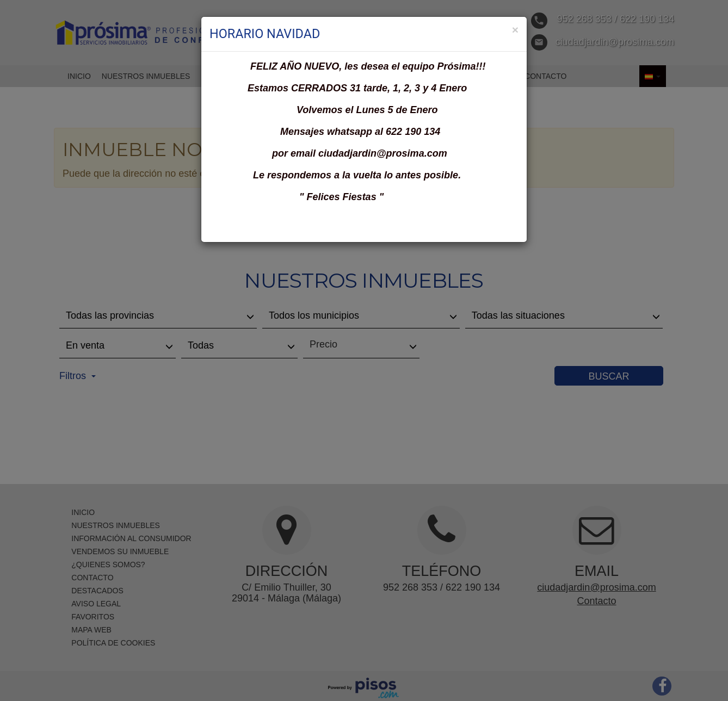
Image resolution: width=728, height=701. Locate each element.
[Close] (515, 30)
